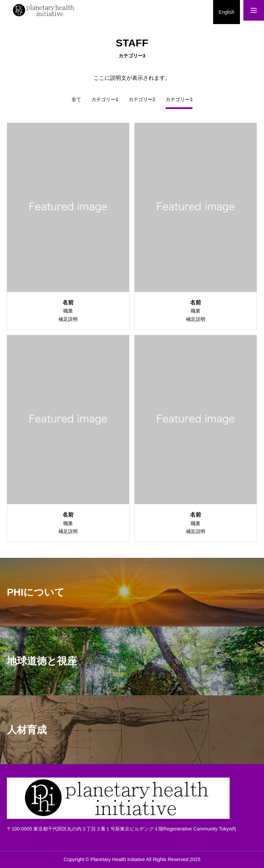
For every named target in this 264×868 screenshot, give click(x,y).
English (227, 12)
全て (76, 100)
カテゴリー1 (105, 100)
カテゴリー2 (142, 100)
